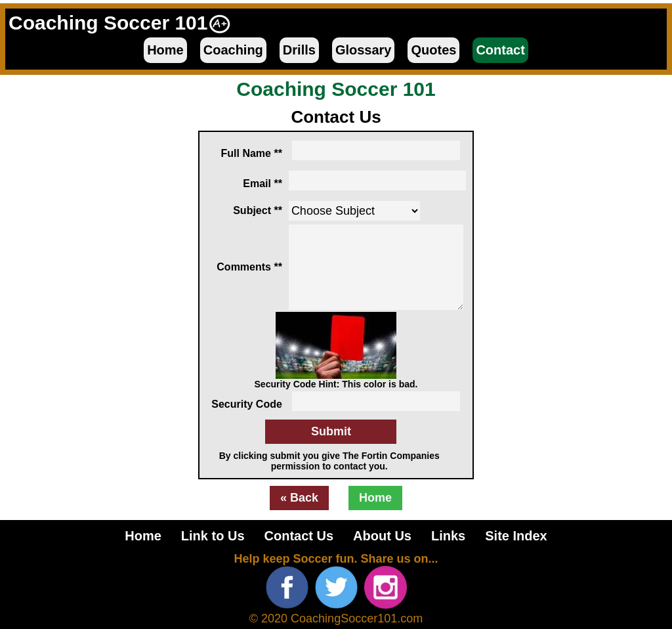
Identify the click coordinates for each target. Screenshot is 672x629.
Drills (299, 50)
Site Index (516, 536)
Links (448, 536)
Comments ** (249, 267)
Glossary (364, 50)
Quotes (433, 50)
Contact (500, 50)
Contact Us (299, 536)
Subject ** (258, 210)
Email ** (262, 184)
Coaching (233, 50)
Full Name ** (252, 153)
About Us (382, 536)
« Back (299, 498)
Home (165, 50)
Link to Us (213, 536)
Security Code (247, 404)
